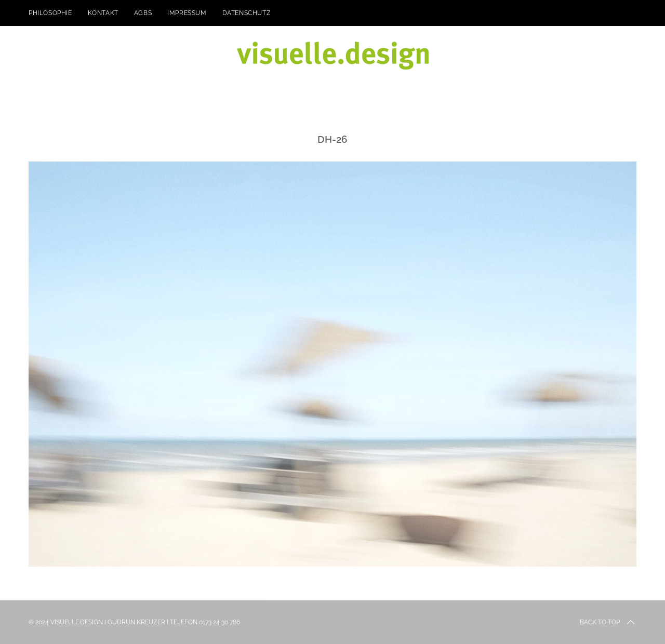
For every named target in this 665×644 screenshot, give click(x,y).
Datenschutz (247, 13)
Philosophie (50, 13)
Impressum (187, 13)
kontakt (103, 13)
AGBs (143, 13)
